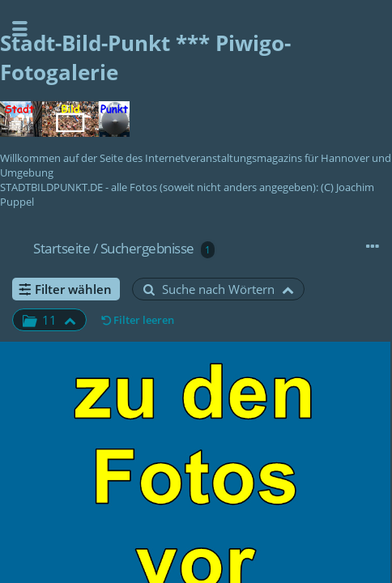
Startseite (62, 248)
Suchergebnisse (147, 248)
